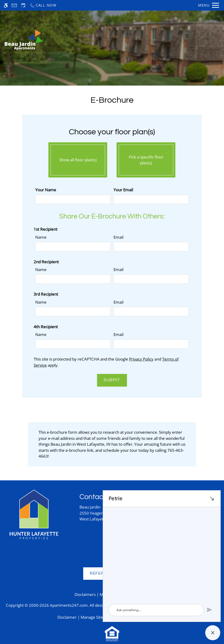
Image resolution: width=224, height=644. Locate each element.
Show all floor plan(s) (78, 159)
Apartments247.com (69, 605)
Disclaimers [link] (85, 594)
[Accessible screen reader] (6, 5)
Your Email (123, 190)
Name (41, 237)
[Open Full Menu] (209, 5)
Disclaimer (67, 617)
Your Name (46, 190)
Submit (112, 380)
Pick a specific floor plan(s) (146, 159)
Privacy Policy (141, 359)
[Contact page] (14, 5)
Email (118, 237)
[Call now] (43, 5)
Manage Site (92, 617)
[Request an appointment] (23, 5)
